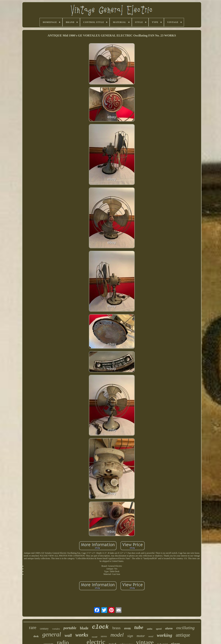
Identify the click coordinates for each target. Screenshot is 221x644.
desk (36, 636)
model (117, 635)
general (52, 634)
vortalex (56, 629)
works (82, 635)
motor (141, 636)
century (44, 629)
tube (139, 627)
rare (33, 627)
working (165, 635)
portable (70, 628)
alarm (169, 628)
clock (100, 627)
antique (183, 635)
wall (68, 635)
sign (130, 636)
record (95, 637)
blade (84, 628)
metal (151, 636)
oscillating (185, 628)
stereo (104, 636)
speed (159, 629)
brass (116, 628)
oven (127, 628)
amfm (149, 629)
